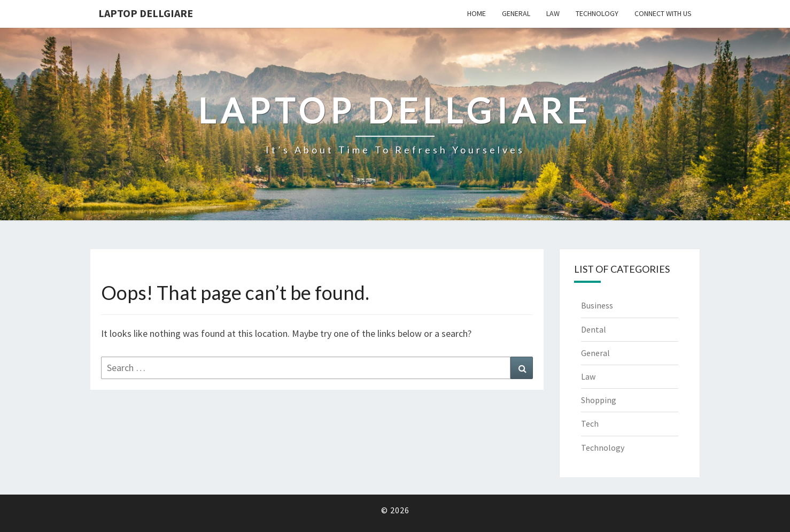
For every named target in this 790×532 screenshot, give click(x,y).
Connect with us (663, 13)
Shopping (599, 400)
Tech (590, 423)
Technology (597, 13)
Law (553, 13)
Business (597, 305)
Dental (594, 329)
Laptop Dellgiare (146, 13)
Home (477, 13)
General (516, 13)
